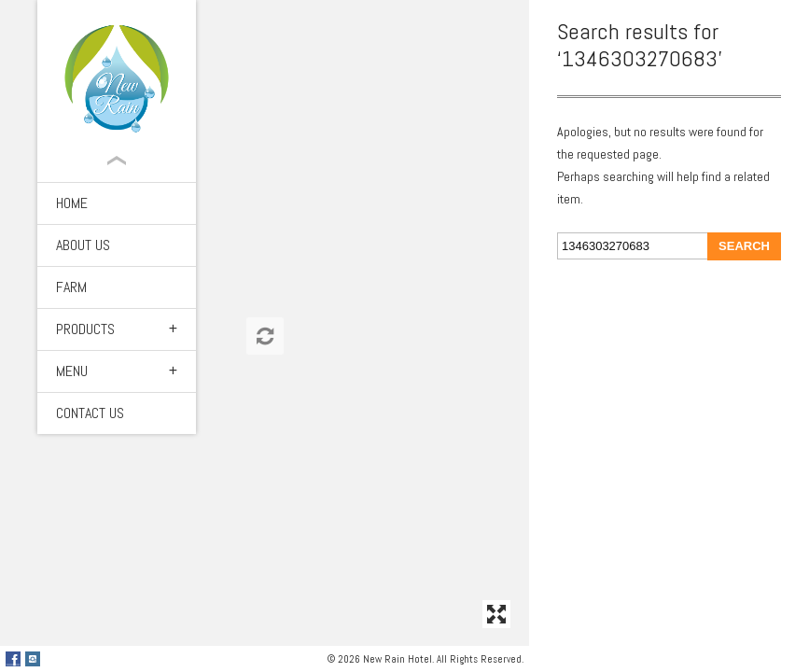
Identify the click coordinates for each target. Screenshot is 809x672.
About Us (83, 245)
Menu (72, 371)
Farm (71, 287)
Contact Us (90, 413)
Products (85, 329)
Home (72, 203)
